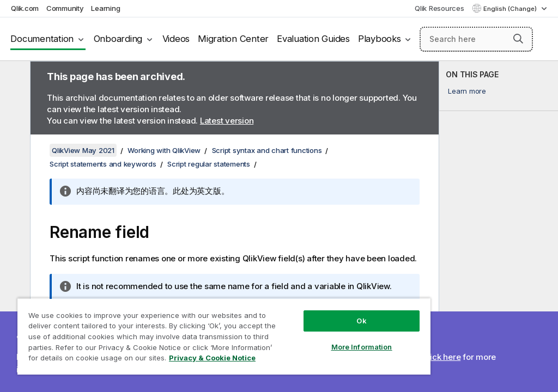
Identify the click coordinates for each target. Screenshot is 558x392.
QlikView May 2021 (83, 150)
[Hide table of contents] (14, 78)
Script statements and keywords (103, 164)
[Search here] (476, 39)
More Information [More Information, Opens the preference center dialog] (362, 347)
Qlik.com (25, 8)
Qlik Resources (439, 8)
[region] (224, 336)
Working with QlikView (164, 150)
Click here (442, 357)
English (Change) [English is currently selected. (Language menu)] (511, 9)
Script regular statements (209, 164)
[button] (518, 39)
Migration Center (233, 39)
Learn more (467, 91)
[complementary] (499, 226)
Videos (176, 39)
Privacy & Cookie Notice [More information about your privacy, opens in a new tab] (212, 358)
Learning (105, 8)
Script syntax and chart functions (267, 150)
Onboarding (118, 39)
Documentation (42, 39)
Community (65, 8)
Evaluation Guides (313, 39)
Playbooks (380, 39)
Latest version (227, 121)
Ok (361, 321)
